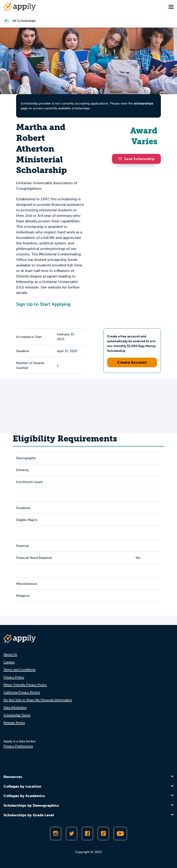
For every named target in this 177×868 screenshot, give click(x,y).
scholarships (143, 103)
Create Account (132, 362)
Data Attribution (15, 708)
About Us (10, 655)
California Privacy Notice (22, 692)
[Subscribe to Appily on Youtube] (120, 834)
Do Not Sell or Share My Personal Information (38, 700)
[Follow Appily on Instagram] (56, 834)
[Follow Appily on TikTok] (103, 834)
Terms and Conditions (19, 670)
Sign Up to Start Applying (43, 304)
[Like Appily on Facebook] (87, 834)
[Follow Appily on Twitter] (72, 834)
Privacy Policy (14, 677)
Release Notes (14, 723)
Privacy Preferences (18, 746)
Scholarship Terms (17, 715)
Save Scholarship (136, 159)
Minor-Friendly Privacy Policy (25, 685)
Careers (9, 662)
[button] (121, 159)
